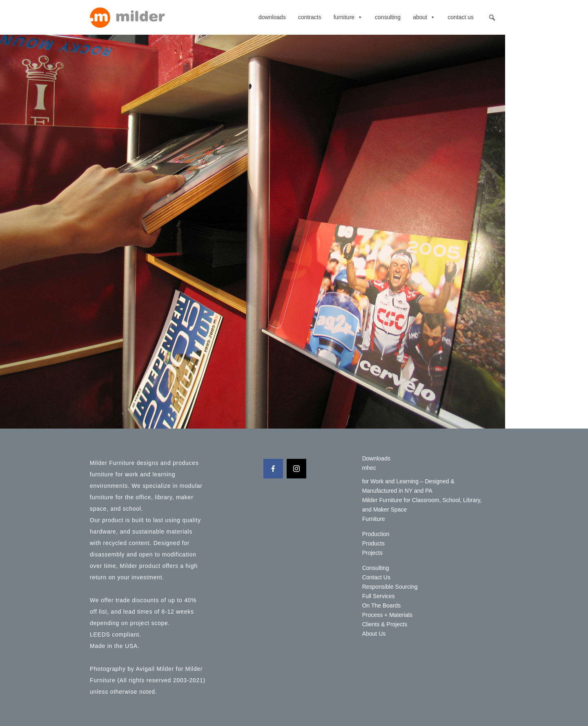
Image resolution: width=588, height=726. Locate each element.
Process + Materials (387, 615)
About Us (374, 634)
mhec (369, 468)
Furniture (348, 17)
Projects (373, 553)
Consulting (388, 17)
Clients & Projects (385, 624)
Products (373, 543)
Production (376, 534)
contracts (310, 17)
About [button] (424, 17)
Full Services (379, 596)
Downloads (272, 17)
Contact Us (461, 17)
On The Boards (382, 605)
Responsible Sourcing (390, 587)
